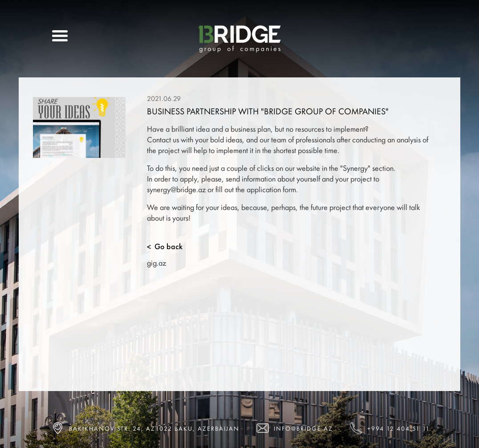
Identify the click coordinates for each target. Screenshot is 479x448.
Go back (165, 246)
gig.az (156, 263)
